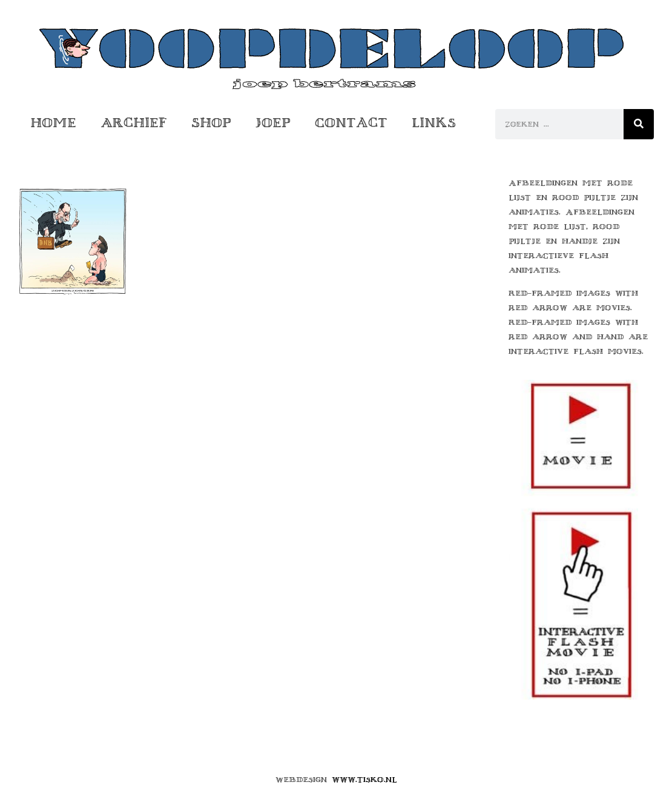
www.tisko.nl (364, 780)
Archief (134, 123)
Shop (211, 123)
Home (53, 123)
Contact (351, 123)
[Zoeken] (639, 124)
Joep (273, 123)
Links (434, 123)
